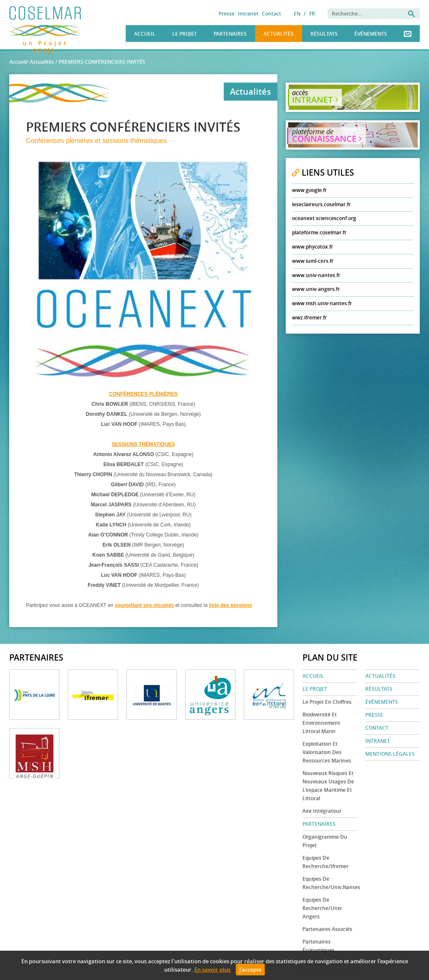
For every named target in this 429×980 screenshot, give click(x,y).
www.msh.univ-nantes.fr (322, 303)
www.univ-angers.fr (316, 289)
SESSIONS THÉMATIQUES (143, 444)
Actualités (279, 34)
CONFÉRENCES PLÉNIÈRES (143, 394)
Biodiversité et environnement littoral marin (321, 723)
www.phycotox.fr (313, 247)
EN (297, 14)
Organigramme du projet (325, 841)
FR (312, 14)
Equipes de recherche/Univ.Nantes (330, 883)
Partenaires (230, 34)
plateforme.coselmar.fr (319, 232)
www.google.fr (309, 190)
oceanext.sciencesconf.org (324, 218)
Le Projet (185, 34)
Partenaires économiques (319, 946)
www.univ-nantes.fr (316, 275)
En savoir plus (212, 970)
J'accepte (250, 970)
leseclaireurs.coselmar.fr (321, 204)
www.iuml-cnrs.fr (313, 261)
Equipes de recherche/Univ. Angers (323, 908)
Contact (271, 14)
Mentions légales (390, 754)
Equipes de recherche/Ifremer (326, 862)
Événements (371, 34)
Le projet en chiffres (327, 702)
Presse (227, 14)
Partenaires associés (327, 929)
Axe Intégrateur (322, 811)
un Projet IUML (45, 42)
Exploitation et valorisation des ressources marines (327, 752)
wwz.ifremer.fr (309, 318)
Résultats (324, 34)
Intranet (248, 14)
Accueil (145, 34)
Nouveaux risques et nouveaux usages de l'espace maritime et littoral (328, 786)
